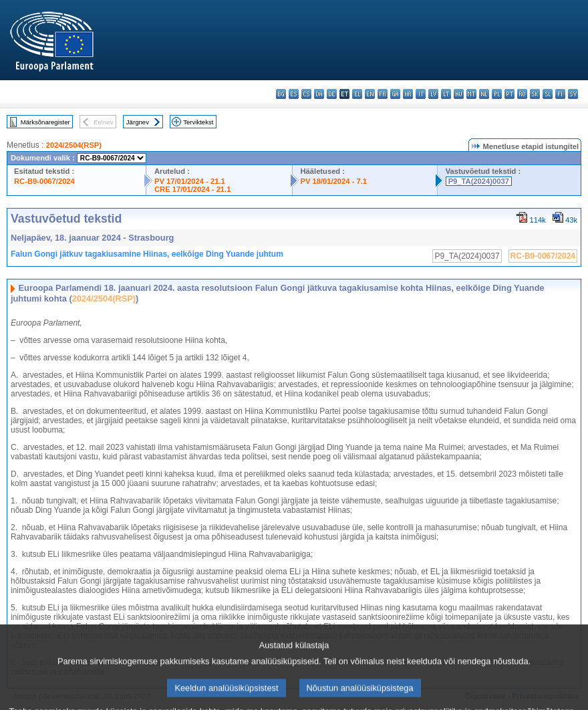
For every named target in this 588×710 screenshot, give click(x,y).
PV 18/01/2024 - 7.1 (334, 181)
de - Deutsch (332, 94)
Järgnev (138, 122)
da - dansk (319, 94)
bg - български (281, 94)
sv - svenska (573, 94)
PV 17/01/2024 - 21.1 (190, 181)
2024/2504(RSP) (74, 145)
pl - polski (497, 94)
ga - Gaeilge (395, 94)
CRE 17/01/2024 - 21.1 (192, 189)
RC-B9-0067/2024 (44, 181)
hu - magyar (459, 94)
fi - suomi (560, 94)
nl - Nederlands (484, 94)
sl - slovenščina (548, 94)
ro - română (522, 94)
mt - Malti (471, 94)
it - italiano (421, 94)
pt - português (509, 94)
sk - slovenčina (535, 94)
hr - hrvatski (408, 94)
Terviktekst (198, 122)
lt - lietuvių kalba (446, 94)
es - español (294, 94)
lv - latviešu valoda (433, 94)
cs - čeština (306, 94)
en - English (370, 94)
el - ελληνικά (357, 94)
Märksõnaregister (45, 122)
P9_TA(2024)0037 (479, 181)
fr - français (383, 94)
